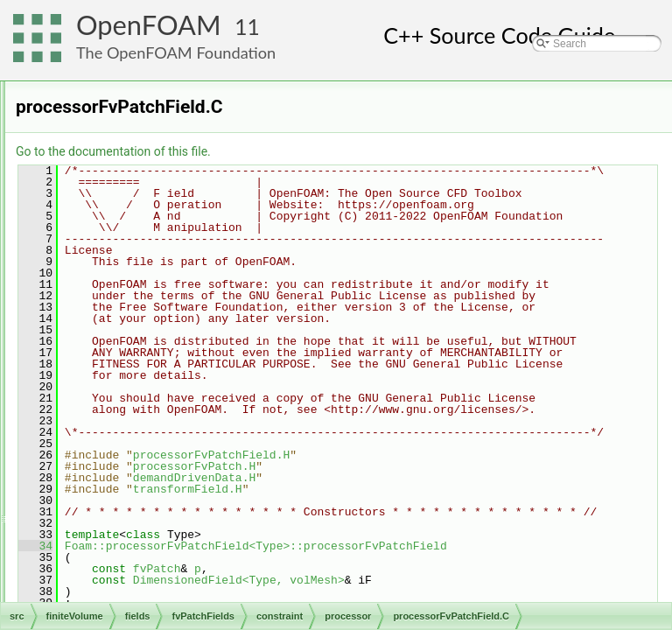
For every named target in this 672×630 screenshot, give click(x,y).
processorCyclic (165, 485)
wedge (143, 542)
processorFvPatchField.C (201, 350)
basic (126, 138)
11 (247, 27)
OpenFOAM (149, 25)
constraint (136, 157)
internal (145, 234)
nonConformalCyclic (175, 273)
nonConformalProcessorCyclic (198, 311)
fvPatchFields (131, 119)
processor (151, 331)
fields (98, 100)
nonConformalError (172, 292)
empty (142, 215)
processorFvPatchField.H (201, 369)
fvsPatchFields (134, 600)
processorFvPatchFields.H (203, 408)
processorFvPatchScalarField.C (216, 446)
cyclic (140, 177)
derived (131, 562)
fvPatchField (143, 581)
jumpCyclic (153, 254)
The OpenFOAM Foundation (176, 52)
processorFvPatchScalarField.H (216, 465)
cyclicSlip (149, 196)
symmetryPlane (164, 523)
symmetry (150, 504)
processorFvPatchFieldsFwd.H (213, 427)
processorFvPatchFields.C (203, 388)
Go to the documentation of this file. (332, 151)
